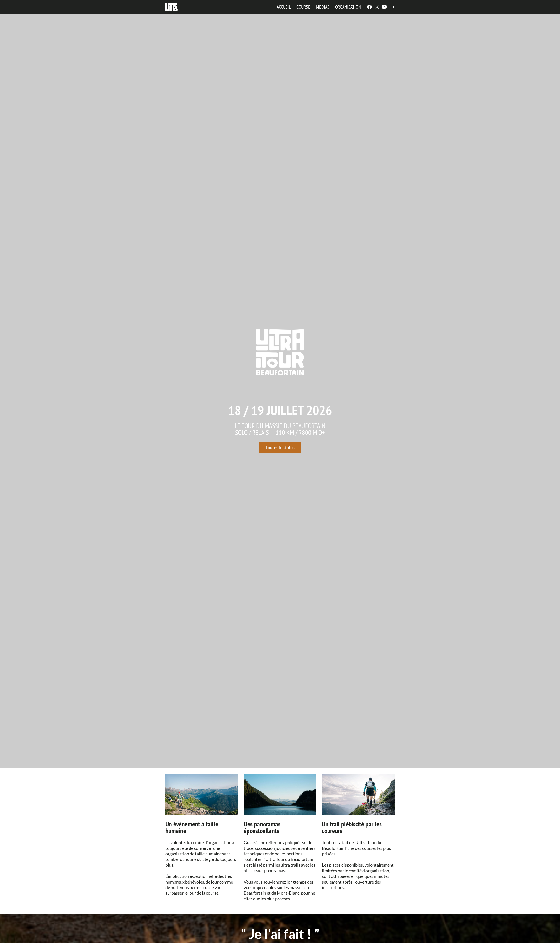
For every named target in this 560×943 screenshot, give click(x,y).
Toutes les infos (280, 447)
